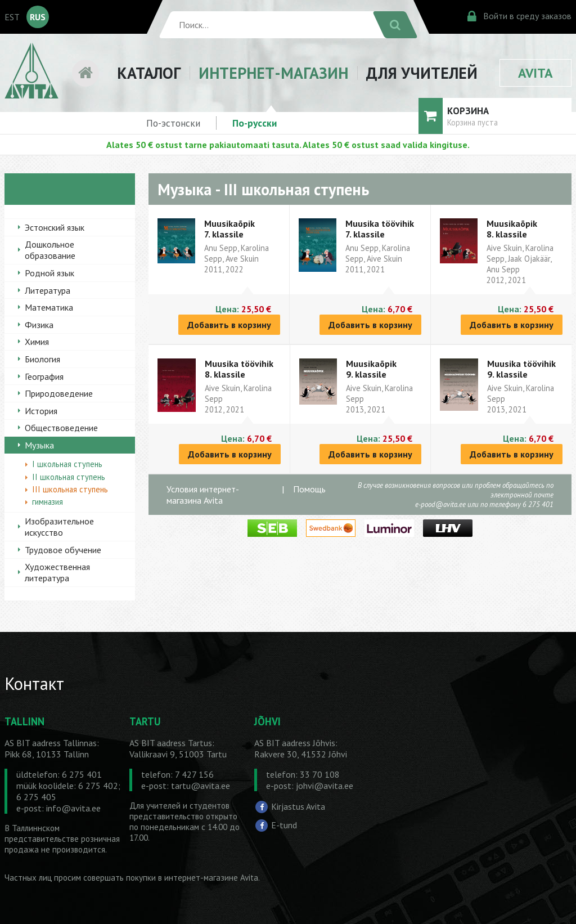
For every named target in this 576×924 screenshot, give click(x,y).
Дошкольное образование (50, 250)
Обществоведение (61, 428)
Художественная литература (57, 572)
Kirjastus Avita (298, 806)
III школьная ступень (70, 489)
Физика (39, 325)
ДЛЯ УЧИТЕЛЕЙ (422, 73)
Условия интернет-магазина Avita (203, 495)
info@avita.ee (73, 808)
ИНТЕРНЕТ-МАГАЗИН (273, 73)
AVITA (535, 73)
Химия (37, 342)
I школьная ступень (67, 464)
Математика (49, 307)
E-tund (284, 825)
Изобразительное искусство (59, 527)
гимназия (48, 502)
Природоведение (59, 393)
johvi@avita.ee (325, 786)
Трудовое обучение (63, 550)
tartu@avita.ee (201, 786)
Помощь (309, 489)
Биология (42, 359)
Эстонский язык (55, 227)
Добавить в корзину (229, 325)
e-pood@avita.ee (440, 504)
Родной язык (49, 273)
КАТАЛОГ (149, 73)
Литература (48, 290)
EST (12, 17)
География (44, 376)
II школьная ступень (69, 477)
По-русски (255, 123)
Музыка (39, 445)
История (41, 411)
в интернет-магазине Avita (208, 878)
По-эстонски (173, 123)
